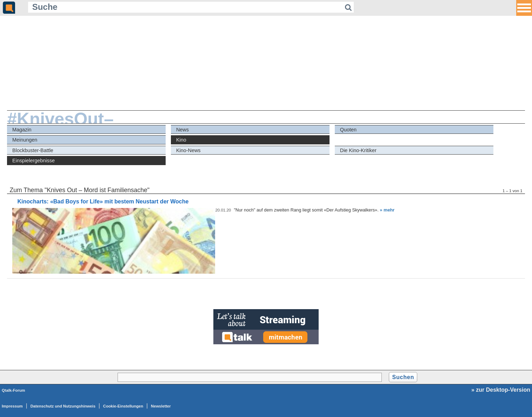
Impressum (12, 406)
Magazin (22, 130)
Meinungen (25, 140)
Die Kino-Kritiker (358, 150)
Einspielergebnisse (34, 161)
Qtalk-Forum (14, 390)
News (182, 130)
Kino (181, 140)
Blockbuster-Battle (33, 150)
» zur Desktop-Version (501, 390)
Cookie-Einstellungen (123, 406)
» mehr (387, 210)
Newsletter (161, 406)
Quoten (348, 130)
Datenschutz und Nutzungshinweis (63, 406)
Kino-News (188, 150)
